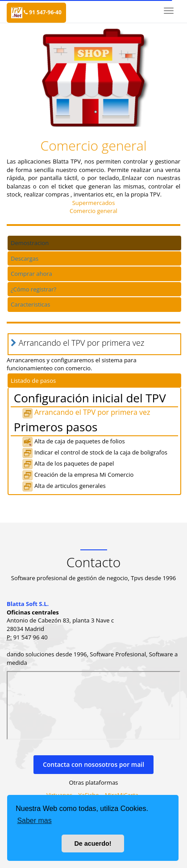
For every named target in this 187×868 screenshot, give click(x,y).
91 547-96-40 (43, 12)
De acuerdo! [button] (93, 843)
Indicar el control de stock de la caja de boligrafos (95, 452)
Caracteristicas (30, 304)
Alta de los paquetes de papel (68, 463)
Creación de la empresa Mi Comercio (78, 475)
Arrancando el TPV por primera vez (86, 412)
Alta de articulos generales (64, 486)
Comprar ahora (31, 274)
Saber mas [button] (34, 821)
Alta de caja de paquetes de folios (73, 441)
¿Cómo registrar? (33, 289)
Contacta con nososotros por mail (93, 764)
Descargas (25, 258)
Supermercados (94, 203)
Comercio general (93, 211)
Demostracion (30, 243)
